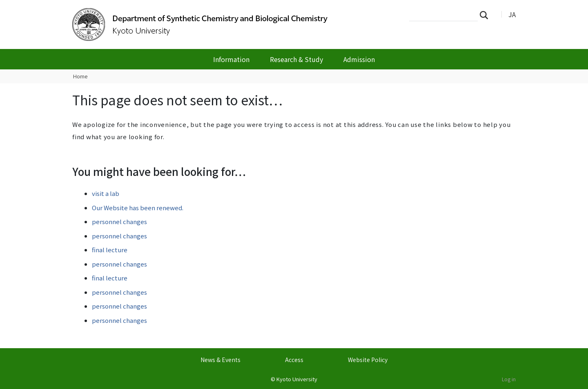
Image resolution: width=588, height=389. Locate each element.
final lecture (110, 250)
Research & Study (296, 59)
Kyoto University (297, 379)
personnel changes (119, 221)
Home (80, 76)
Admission (359, 59)
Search (486, 15)
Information (231, 59)
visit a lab (106, 193)
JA (512, 14)
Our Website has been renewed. (138, 208)
